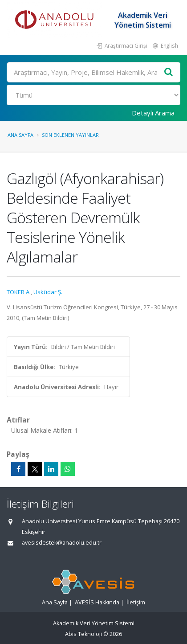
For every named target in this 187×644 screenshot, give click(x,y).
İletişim (136, 602)
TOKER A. (19, 292)
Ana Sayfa (20, 135)
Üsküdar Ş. (48, 292)
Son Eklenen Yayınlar (70, 135)
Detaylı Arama (153, 113)
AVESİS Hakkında (97, 602)
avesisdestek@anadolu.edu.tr (62, 543)
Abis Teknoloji (83, 634)
